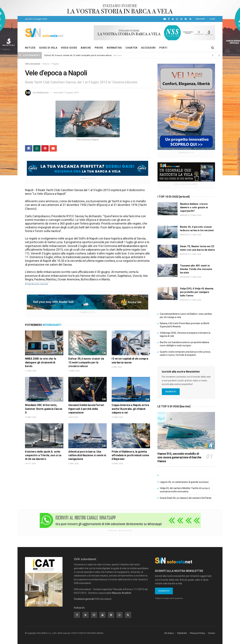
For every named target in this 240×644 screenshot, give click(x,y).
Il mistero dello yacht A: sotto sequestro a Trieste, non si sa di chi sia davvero (43, 455)
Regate (55, 64)
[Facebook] (169, 19)
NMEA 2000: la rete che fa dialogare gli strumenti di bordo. (41, 362)
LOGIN (212, 19)
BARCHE (86, 48)
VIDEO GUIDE (69, 48)
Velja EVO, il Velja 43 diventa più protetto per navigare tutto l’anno (197, 292)
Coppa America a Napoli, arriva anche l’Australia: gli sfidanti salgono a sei (130, 409)
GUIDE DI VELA (48, 48)
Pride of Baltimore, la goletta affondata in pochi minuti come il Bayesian (130, 455)
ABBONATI (200, 19)
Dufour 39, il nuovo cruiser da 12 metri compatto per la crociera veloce (78, 55)
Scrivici (212, 633)
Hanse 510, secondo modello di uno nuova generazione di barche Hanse (179, 457)
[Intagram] (181, 19)
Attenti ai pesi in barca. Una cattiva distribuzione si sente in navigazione (87, 455)
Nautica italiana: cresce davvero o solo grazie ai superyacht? (194, 207)
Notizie (46, 64)
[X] (173, 19)
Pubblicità (182, 633)
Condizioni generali (84, 599)
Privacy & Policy (197, 633)
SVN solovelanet (33, 64)
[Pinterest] (186, 19)
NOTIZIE (30, 48)
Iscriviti (171, 392)
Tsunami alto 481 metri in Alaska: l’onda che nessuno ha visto (196, 269)
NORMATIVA (114, 48)
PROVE (99, 48)
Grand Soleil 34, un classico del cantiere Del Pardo (186, 498)
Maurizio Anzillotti (122, 593)
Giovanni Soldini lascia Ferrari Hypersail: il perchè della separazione (86, 409)
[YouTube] (165, 19)
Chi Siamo (169, 633)
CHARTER (131, 48)
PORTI (163, 48)
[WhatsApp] (177, 19)
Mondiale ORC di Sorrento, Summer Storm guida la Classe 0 (44, 409)
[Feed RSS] (190, 19)
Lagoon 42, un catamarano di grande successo (184, 482)
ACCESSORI (148, 48)
